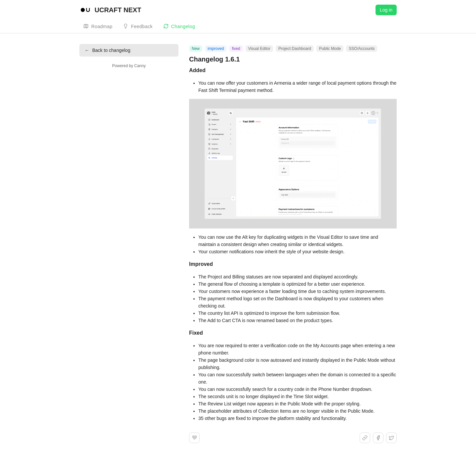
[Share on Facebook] (378, 438)
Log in (386, 10)
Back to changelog (107, 50)
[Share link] (365, 438)
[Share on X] (391, 438)
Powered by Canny (129, 66)
